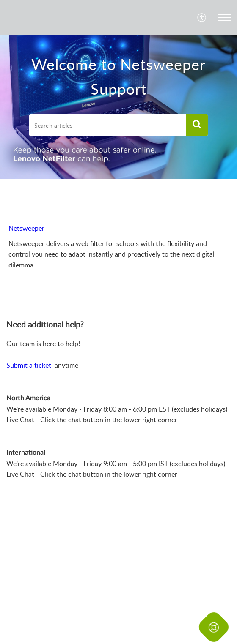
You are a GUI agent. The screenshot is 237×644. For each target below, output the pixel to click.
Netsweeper (26, 228)
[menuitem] (202, 18)
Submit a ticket (30, 365)
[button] (202, 18)
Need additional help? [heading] (45, 325)
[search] (107, 125)
